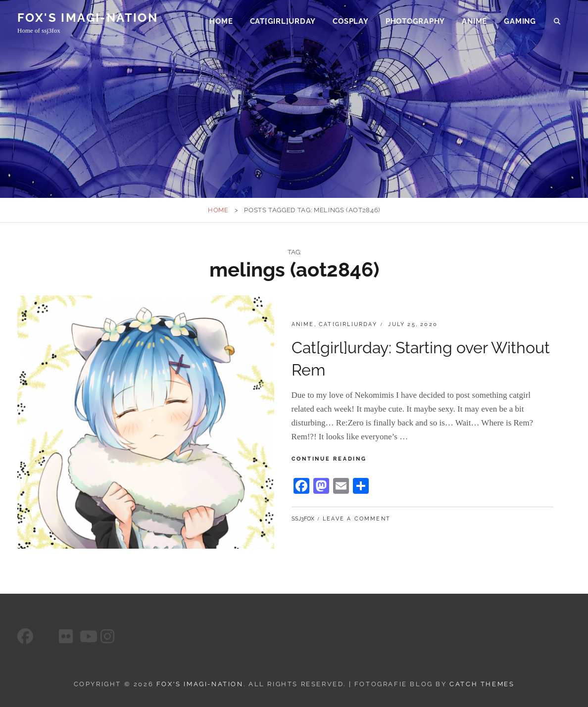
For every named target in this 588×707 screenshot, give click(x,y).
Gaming (520, 23)
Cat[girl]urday (283, 23)
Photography (415, 23)
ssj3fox (303, 519)
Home (221, 23)
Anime (474, 23)
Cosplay (350, 23)
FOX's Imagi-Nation (88, 19)
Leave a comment (357, 519)
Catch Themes (482, 684)
